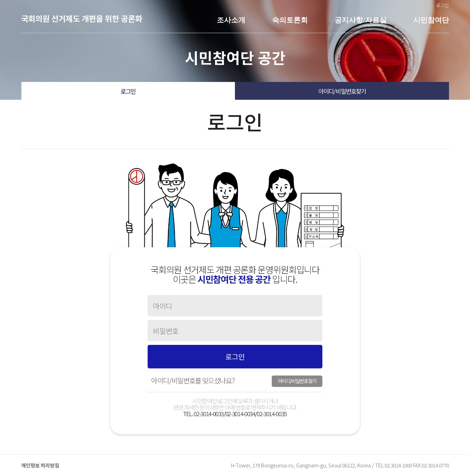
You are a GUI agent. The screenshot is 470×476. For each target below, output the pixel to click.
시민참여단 (431, 20)
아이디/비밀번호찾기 (342, 91)
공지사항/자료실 (361, 20)
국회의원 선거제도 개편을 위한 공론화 (82, 18)
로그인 (443, 5)
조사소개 (231, 20)
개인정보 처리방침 (40, 465)
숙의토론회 (290, 20)
